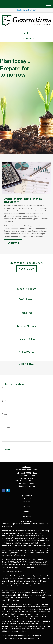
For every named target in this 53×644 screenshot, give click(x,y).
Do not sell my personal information (20, 567)
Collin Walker (26, 352)
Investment (27, 501)
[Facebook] (27, 33)
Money (26, 511)
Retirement (27, 499)
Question (6, 427)
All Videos (26, 519)
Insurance (26, 506)
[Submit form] (7, 449)
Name (4, 388)
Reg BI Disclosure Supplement (14, 636)
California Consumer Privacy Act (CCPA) (33, 562)
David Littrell (26, 299)
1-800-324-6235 (27, 38)
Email (4, 401)
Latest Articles (26, 516)
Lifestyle (27, 514)
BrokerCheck (7, 526)
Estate (27, 504)
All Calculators (27, 521)
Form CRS (31, 636)
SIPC (34, 579)
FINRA (29, 579)
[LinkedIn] (25, 33)
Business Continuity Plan (29, 638)
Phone (5, 414)
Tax (27, 509)
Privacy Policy (13, 638)
